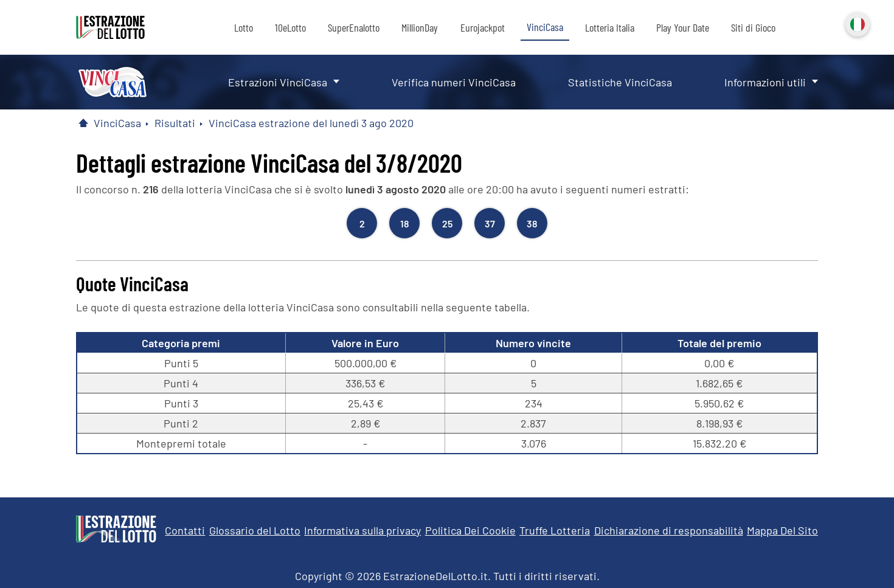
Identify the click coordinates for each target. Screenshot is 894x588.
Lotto (244, 27)
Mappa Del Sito (782, 530)
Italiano (856, 23)
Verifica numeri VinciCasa (454, 82)
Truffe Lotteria (555, 530)
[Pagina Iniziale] (83, 123)
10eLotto (290, 27)
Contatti (185, 530)
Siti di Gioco (753, 27)
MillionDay (420, 27)
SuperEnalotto (354, 27)
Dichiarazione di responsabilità (669, 530)
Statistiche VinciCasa (620, 82)
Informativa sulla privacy (362, 530)
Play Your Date (683, 27)
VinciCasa (545, 27)
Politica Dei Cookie (470, 530)
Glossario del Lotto (255, 530)
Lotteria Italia (610, 27)
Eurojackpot (483, 27)
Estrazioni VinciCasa (278, 82)
